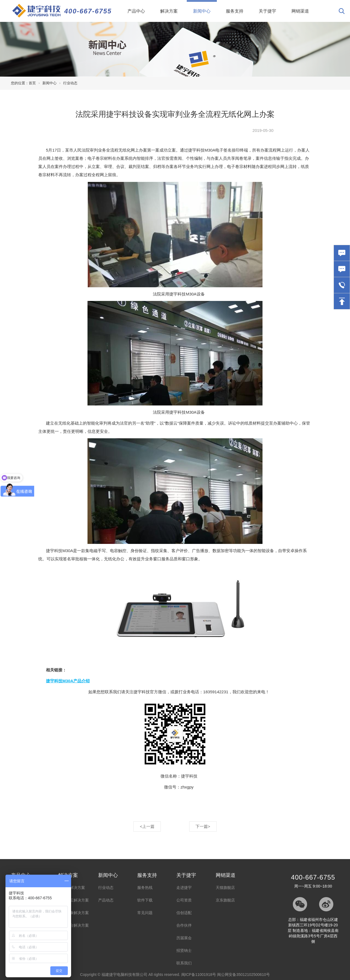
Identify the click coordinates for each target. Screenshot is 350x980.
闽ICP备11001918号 (199, 975)
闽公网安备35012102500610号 (243, 975)
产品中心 (136, 11)
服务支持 (235, 11)
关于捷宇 (267, 11)
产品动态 (106, 900)
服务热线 (145, 888)
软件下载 (145, 900)
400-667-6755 (88, 11)
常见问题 (145, 913)
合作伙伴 (184, 925)
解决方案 (169, 11)
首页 (32, 83)
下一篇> (203, 826)
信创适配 (184, 913)
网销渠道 (300, 11)
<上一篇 (147, 826)
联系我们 (184, 963)
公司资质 (184, 900)
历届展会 (184, 938)
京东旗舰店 (225, 900)
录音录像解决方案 (74, 913)
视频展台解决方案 (74, 925)
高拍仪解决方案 (72, 888)
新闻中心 (205, 7)
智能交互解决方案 (74, 900)
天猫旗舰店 (225, 888)
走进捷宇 (184, 888)
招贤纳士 (184, 950)
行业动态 (70, 83)
